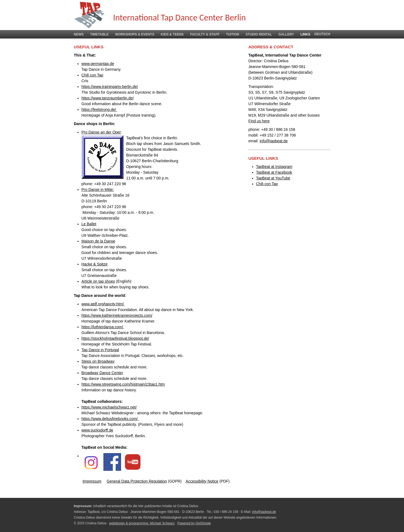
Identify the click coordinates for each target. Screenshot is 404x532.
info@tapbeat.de (274, 141)
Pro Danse (91, 132)
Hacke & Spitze (95, 264)
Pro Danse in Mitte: (98, 190)
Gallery (286, 34)
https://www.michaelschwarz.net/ (109, 407)
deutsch (322, 34)
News (79, 34)
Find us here (259, 121)
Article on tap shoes (98, 281)
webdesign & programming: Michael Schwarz (142, 523)
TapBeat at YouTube (273, 178)
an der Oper (110, 132)
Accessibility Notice (202, 481)
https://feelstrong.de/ (99, 110)
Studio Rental (259, 34)
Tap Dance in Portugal (100, 350)
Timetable (99, 34)
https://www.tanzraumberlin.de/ (108, 98)
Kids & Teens (172, 34)
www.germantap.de (98, 64)
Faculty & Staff (205, 34)
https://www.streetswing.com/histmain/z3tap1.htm (123, 384)
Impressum (92, 481)
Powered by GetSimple (194, 523)
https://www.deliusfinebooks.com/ (110, 419)
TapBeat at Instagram (274, 167)
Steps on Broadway (98, 361)
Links (305, 34)
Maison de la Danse (98, 241)
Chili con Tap (92, 75)
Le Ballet (89, 224)
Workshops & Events (135, 34)
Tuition (232, 34)
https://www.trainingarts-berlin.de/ (110, 87)
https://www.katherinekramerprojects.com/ (117, 315)
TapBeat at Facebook (274, 172)
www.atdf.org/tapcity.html (103, 304)
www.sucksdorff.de (97, 430)
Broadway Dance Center (102, 373)
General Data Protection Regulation (137, 481)
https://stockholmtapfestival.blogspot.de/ (115, 338)
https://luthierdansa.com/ (103, 327)
